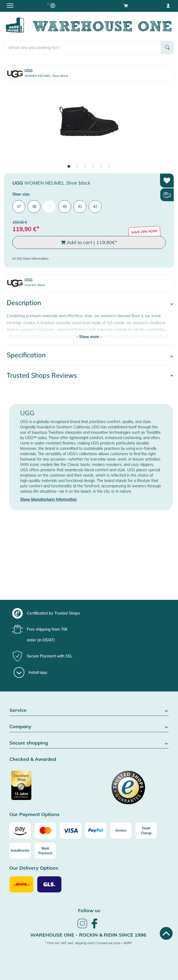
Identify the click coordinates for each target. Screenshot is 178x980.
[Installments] (20, 851)
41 (80, 207)
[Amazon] (20, 831)
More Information (36, 258)
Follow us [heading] (89, 910)
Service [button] (89, 710)
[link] (82, 927)
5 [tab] (101, 167)
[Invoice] (121, 831)
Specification (26, 355)
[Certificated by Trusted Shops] (49, 788)
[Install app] (30, 672)
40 (65, 207)
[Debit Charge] (146, 831)
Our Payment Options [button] (34, 815)
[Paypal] (96, 831)
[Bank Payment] (45, 851)
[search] (82, 47)
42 (95, 207)
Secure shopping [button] (89, 743)
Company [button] (89, 727)
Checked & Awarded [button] (33, 759)
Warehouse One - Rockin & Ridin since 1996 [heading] (88, 935)
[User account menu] (168, 5)
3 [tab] (85, 167)
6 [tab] (109, 167)
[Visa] (71, 831)
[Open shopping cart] (126, 5)
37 (19, 207)
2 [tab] (77, 167)
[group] (88, 613)
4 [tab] (93, 167)
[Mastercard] (45, 831)
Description (24, 303)
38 (34, 207)
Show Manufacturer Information (48, 499)
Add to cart (89, 242)
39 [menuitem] (49, 207)
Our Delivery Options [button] (34, 868)
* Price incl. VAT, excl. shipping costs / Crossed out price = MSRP (88, 943)
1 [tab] (69, 167)
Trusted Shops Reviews (42, 375)
